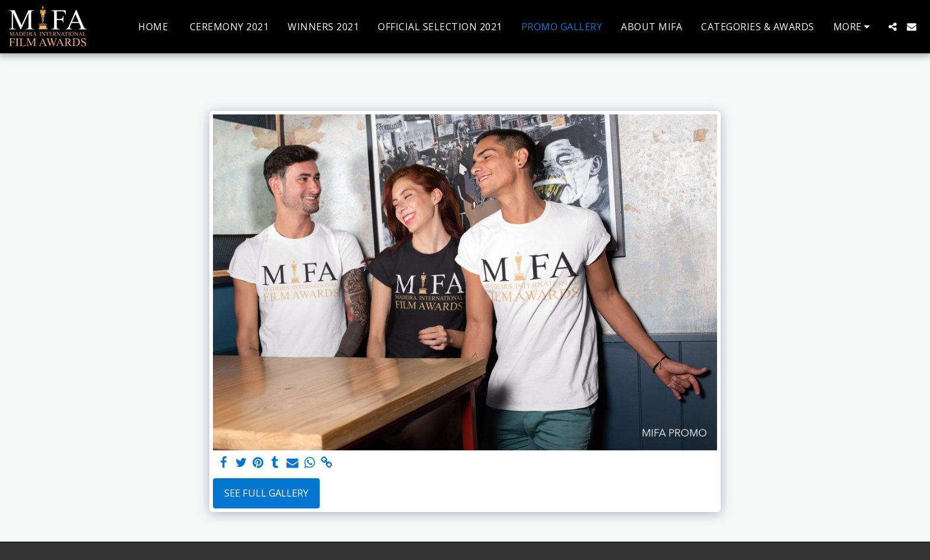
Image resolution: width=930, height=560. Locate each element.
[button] (893, 27)
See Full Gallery (266, 493)
